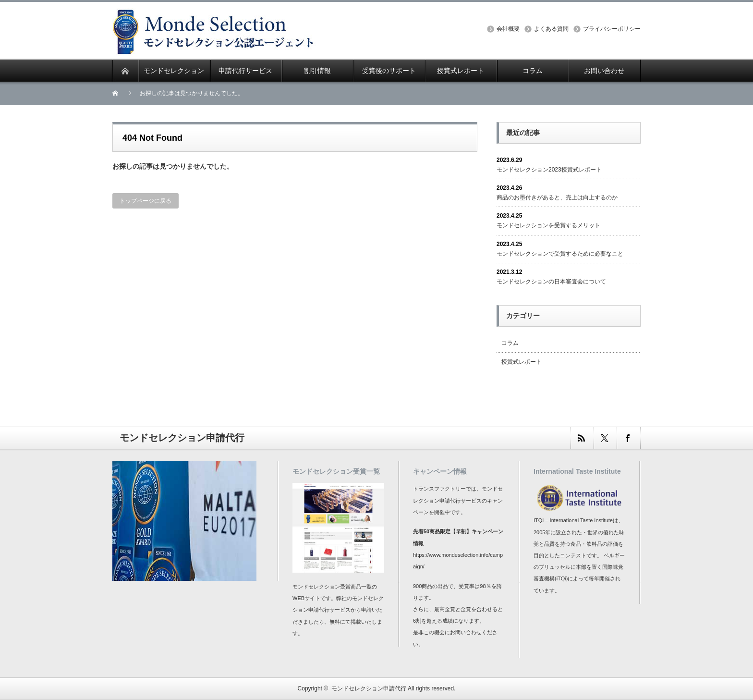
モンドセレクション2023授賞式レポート (549, 170)
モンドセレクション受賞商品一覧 (332, 587)
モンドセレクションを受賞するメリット (548, 225)
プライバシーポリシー (612, 29)
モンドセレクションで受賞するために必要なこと (560, 254)
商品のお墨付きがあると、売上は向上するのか (557, 197)
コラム (510, 343)
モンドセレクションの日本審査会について (551, 282)
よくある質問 (551, 29)
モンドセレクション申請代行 (369, 688)
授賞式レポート (522, 362)
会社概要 (508, 29)
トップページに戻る (146, 201)
